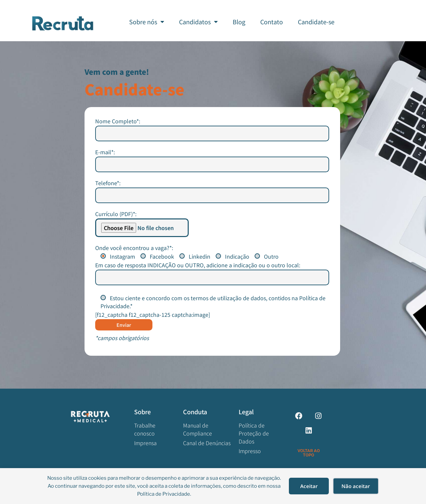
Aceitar (309, 486)
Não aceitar (356, 486)
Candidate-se (316, 22)
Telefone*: (212, 255)
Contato (272, 22)
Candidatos (198, 22)
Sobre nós (147, 22)
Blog (239, 22)
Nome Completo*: (212, 193)
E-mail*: (212, 224)
